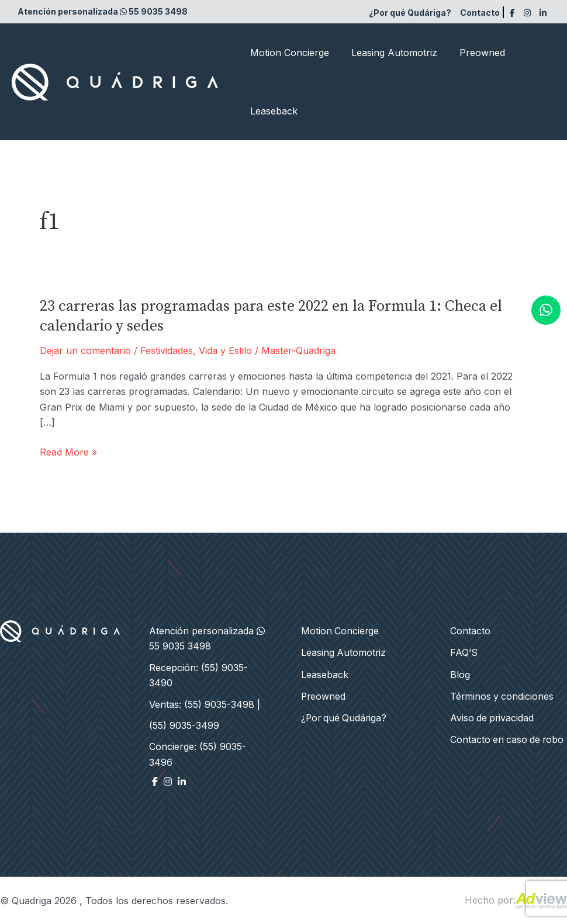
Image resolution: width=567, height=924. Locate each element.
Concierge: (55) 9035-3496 (198, 754)
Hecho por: (516, 900)
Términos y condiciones (503, 694)
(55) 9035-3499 (184, 725)
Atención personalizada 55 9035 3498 (103, 11)
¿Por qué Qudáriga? (410, 13)
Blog (460, 673)
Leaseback (272, 111)
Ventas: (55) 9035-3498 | (205, 704)
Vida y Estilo (225, 350)
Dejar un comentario (85, 350)
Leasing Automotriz (389, 53)
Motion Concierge (288, 53)
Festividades (167, 350)
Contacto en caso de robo (508, 737)
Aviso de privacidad (493, 716)
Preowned (473, 53)
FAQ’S (464, 652)
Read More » (68, 452)
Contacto (480, 13)
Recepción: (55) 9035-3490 (198, 675)
